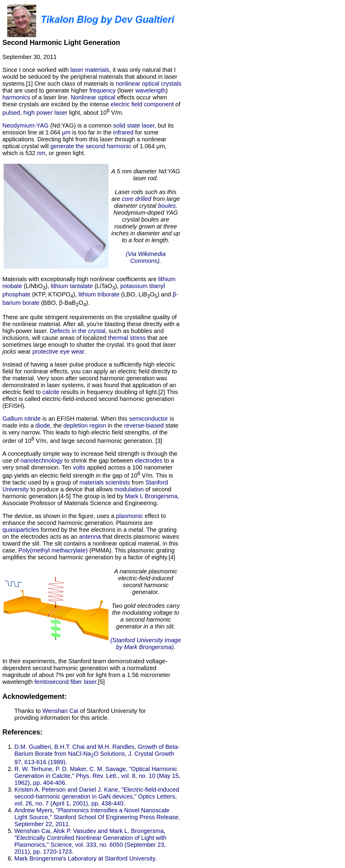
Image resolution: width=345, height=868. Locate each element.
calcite (51, 392)
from (138, 482)
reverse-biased (144, 425)
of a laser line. (50, 97)
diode (43, 425)
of (177, 104)
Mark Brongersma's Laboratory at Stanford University (85, 858)
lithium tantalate (72, 286)
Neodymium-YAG (25, 125)
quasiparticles (21, 530)
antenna (90, 537)
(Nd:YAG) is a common (81, 125)
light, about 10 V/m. (95, 113)
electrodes (148, 460)
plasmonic (129, 516)
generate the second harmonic (91, 146)
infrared (123, 132)
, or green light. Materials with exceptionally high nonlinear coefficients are (92, 216)
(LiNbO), (37, 286)
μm (66, 132)
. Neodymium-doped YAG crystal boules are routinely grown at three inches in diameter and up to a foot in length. (146, 223)
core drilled (137, 199)
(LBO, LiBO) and (146, 294)
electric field (126, 104)
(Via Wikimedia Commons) (146, 257)
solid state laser (134, 125)
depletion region (85, 425)
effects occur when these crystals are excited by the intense (85, 101)
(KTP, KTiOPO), (54, 294)
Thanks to (28, 711)
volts (79, 467)
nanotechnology (42, 460)
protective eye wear (58, 352)
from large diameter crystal (147, 202)
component (159, 104)
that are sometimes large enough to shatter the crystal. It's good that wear (89, 345)
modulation (129, 489)
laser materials (90, 70)
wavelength (151, 90)
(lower (126, 90)
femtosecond (52, 682)
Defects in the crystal (78, 331)
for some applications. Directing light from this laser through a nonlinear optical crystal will (84, 139)
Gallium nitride (22, 419)
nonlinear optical (138, 84)
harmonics (16, 97)
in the (115, 425)
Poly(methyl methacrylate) (53, 550)
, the (57, 425)
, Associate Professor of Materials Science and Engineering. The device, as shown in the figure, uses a (91, 506)
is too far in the (92, 132)
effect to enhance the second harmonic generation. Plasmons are (84, 519)
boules (167, 206)
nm (41, 153)
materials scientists (105, 482)
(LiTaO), (107, 286)
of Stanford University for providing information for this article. (80, 714)
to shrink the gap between (99, 460)
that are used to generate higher (46, 90)
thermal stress (127, 338)
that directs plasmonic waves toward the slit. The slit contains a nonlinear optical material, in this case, (91, 543)
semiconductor (148, 419)
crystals (171, 84)
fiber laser (83, 682)
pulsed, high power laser (35, 113)
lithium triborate (99, 294)
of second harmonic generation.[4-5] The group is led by (87, 493)
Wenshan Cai (60, 711)
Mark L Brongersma (151, 496)
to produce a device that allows (72, 489)
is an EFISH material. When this (85, 419)
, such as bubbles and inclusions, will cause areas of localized (83, 334)
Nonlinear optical (93, 97)
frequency (103, 90)
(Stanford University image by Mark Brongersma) (146, 644)
